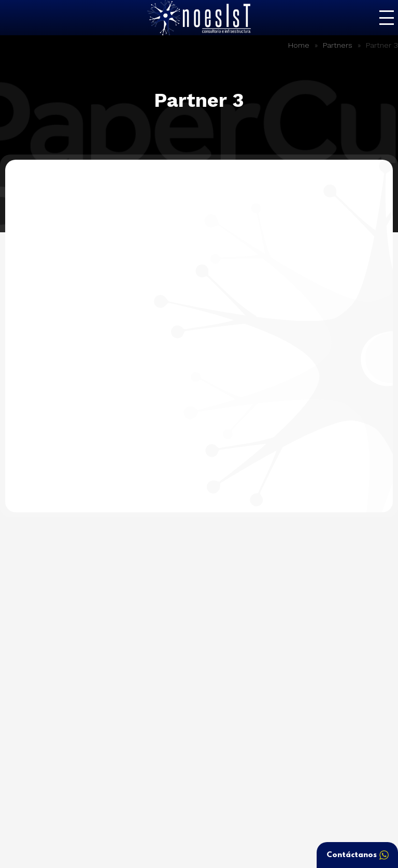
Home (299, 45)
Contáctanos (358, 855)
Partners (338, 45)
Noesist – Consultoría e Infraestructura (199, 18)
